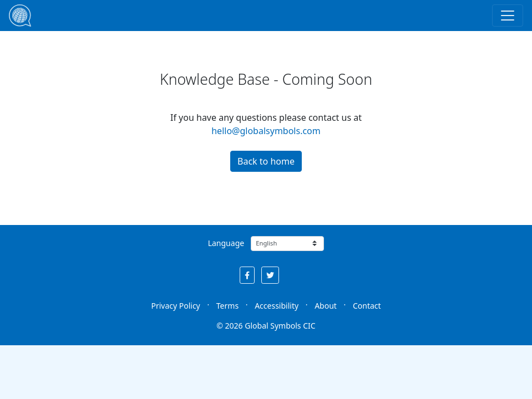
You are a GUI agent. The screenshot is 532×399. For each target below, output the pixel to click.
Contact (367, 306)
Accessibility (277, 306)
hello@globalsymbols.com (266, 131)
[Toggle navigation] (508, 16)
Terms (227, 306)
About (326, 306)
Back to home (266, 161)
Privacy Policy (175, 306)
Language (226, 243)
